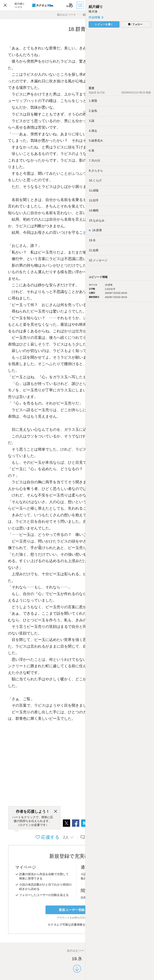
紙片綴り (96, 7)
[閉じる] (56, 812)
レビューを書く (104, 24)
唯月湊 (93, 11)
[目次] (81, 5)
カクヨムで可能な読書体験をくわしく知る (77, 925)
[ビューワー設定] (70, 5)
